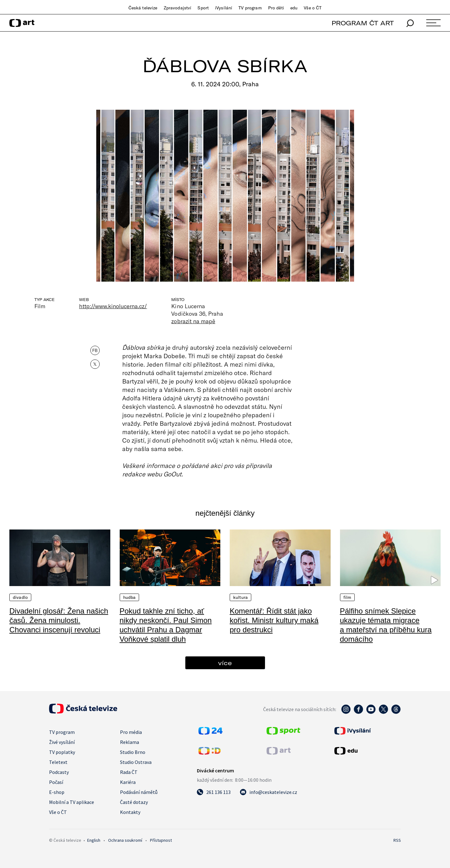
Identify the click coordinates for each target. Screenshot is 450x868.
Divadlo (20, 597)
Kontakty (130, 812)
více (225, 663)
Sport (203, 8)
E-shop (57, 792)
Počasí (56, 782)
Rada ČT (129, 772)
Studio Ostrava (136, 762)
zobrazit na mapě (193, 321)
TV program (250, 8)
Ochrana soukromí (125, 840)
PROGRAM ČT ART (363, 23)
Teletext (58, 762)
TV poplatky (62, 752)
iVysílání (224, 8)
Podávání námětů (139, 792)
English (94, 840)
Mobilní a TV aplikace (72, 802)
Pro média (131, 732)
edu (294, 8)
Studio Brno (133, 752)
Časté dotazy (134, 802)
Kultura (240, 597)
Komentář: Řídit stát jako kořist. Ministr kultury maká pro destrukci (274, 620)
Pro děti (276, 8)
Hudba (130, 597)
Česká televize (143, 8)
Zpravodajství (178, 8)
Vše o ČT (313, 8)
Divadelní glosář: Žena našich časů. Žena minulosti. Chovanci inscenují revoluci (59, 620)
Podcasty (59, 772)
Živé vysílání (62, 742)
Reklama (130, 742)
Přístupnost (161, 840)
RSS (397, 840)
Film (347, 597)
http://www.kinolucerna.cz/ (113, 306)
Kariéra (128, 782)
